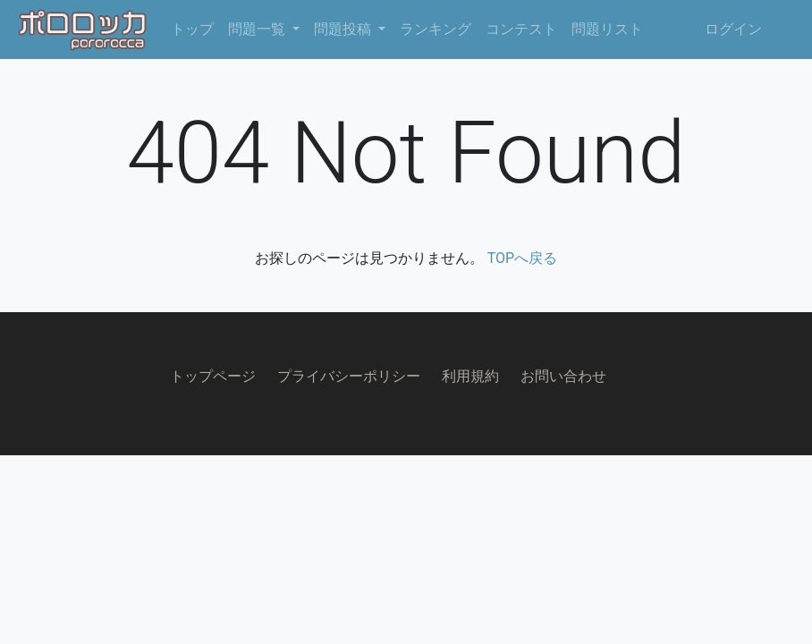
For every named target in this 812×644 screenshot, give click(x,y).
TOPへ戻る (522, 258)
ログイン (733, 29)
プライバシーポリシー (349, 376)
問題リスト (607, 29)
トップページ (213, 376)
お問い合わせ (563, 376)
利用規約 (470, 376)
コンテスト (521, 29)
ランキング (436, 29)
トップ (192, 29)
